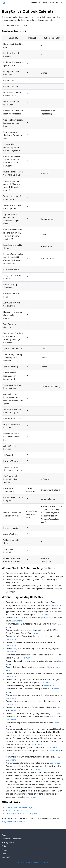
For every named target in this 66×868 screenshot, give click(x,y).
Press (4, 850)
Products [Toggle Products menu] (35, 3)
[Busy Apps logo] (4, 3)
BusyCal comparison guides (14, 822)
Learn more (56, 605)
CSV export (10, 754)
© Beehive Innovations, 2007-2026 (33, 863)
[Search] (57, 3)
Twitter (6, 857)
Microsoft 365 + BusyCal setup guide (22, 814)
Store (52, 3)
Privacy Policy (8, 842)
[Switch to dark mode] (62, 3)
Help (45, 3)
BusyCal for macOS (14, 810)
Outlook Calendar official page (19, 807)
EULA (4, 846)
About (4, 835)
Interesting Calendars (11, 839)
